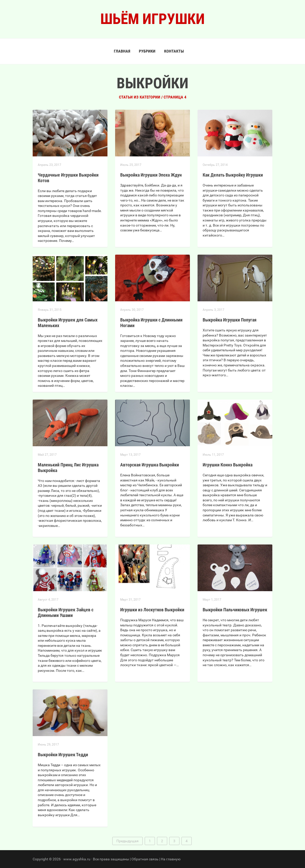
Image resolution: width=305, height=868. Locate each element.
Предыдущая (127, 841)
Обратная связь (145, 859)
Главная (122, 51)
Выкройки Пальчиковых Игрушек (235, 610)
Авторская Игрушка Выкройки (150, 465)
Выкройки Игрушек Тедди (63, 755)
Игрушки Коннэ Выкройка (228, 465)
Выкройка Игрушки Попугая (230, 320)
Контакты (174, 51)
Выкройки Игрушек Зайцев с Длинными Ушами (66, 612)
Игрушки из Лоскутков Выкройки (152, 610)
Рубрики (147, 51)
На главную (171, 859)
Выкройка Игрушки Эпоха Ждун (151, 175)
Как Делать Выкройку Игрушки (233, 175)
